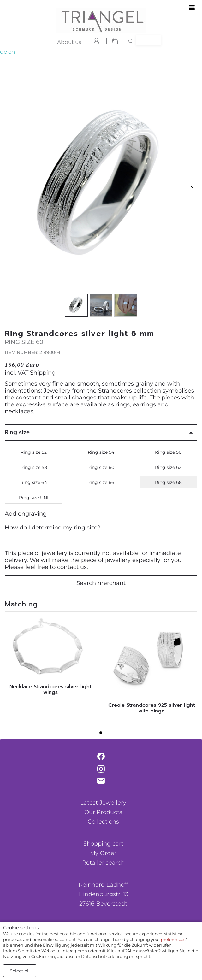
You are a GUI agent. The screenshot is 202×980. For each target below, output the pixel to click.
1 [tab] (103, 735)
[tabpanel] (50, 658)
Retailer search (103, 863)
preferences (173, 939)
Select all (20, 971)
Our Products (103, 812)
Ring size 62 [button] (168, 467)
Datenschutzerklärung (105, 956)
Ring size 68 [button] (168, 482)
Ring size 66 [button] (101, 482)
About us (69, 42)
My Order (103, 853)
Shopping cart (103, 844)
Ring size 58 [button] (34, 467)
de (3, 52)
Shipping (43, 373)
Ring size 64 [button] (34, 482)
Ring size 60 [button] (101, 467)
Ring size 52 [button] (34, 452)
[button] (190, 188)
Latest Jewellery (103, 803)
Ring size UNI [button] (34, 498)
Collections (103, 822)
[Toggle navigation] (192, 8)
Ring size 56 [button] (168, 452)
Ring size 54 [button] (101, 452)
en (12, 52)
